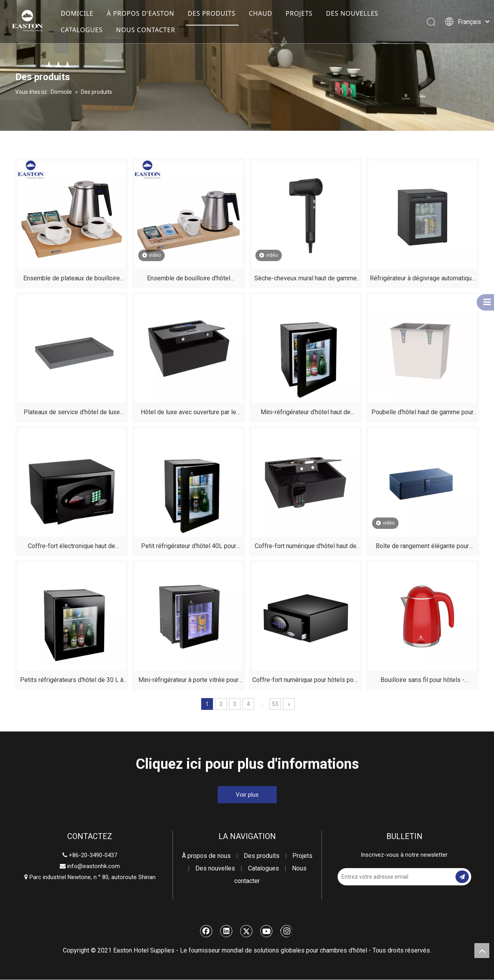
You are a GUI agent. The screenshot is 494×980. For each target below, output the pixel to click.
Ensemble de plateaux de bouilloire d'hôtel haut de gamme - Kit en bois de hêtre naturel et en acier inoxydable (72, 280)
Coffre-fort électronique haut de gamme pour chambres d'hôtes (72, 548)
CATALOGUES (82, 30)
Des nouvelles (215, 869)
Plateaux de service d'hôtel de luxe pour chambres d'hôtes (72, 414)
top (482, 951)
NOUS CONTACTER (145, 30)
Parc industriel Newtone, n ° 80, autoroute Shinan (90, 878)
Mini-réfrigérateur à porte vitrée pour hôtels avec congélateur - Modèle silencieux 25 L (188, 681)
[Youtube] (266, 931)
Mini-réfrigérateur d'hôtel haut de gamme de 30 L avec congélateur (305, 414)
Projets (302, 856)
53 (275, 704)
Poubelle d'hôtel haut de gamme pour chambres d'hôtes (422, 414)
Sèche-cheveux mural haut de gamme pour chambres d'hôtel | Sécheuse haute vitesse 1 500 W (306, 280)
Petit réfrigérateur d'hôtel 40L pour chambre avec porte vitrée (189, 548)
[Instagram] (286, 931)
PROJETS (299, 13)
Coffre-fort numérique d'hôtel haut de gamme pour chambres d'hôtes (306, 548)
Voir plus (247, 795)
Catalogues (264, 869)
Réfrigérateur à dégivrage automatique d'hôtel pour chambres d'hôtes (422, 280)
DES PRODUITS (211, 13)
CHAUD (261, 13)
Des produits (262, 856)
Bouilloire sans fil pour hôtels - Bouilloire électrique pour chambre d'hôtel (422, 681)
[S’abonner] (462, 877)
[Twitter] (246, 931)
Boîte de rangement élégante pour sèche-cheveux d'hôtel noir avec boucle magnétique (422, 548)
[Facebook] (206, 931)
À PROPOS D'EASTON (141, 13)
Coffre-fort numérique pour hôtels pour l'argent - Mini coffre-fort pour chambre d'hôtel (305, 681)
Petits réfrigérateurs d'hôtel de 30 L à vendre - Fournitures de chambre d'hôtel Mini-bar (72, 681)
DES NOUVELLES (352, 13)
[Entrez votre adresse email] (369, 877)
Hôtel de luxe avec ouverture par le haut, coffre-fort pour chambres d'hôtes (189, 414)
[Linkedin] (226, 931)
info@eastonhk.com (94, 867)
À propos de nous (206, 856)
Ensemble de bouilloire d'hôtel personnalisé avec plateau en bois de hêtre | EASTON (188, 280)
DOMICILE (77, 13)
